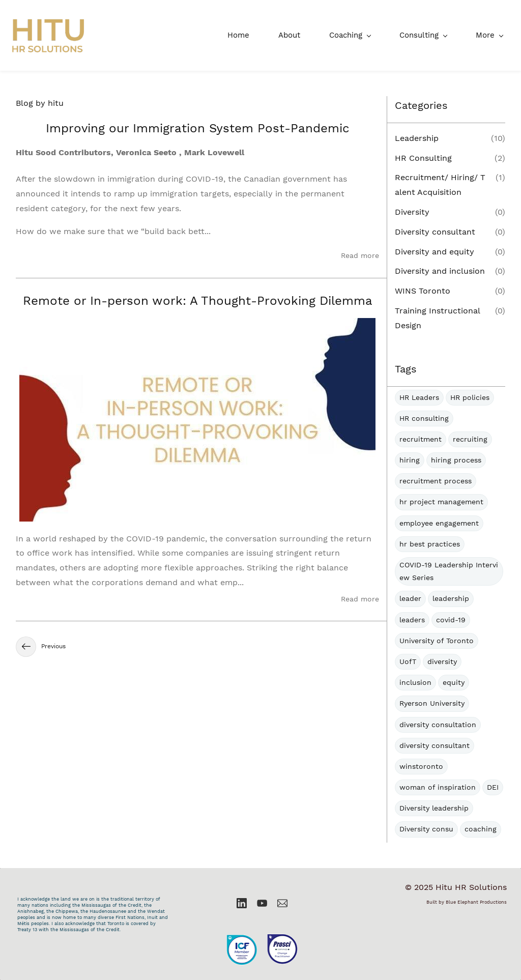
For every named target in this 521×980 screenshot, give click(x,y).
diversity (442, 661)
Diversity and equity (435, 252)
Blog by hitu (40, 103)
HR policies (470, 397)
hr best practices (430, 544)
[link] (262, 928)
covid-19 (451, 620)
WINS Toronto (423, 291)
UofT (408, 661)
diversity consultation (438, 725)
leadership (451, 599)
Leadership (417, 138)
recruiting (470, 439)
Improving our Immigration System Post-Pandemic (198, 128)
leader (410, 599)
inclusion (415, 682)
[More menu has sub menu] (491, 35)
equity (454, 682)
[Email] (282, 903)
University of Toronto (437, 641)
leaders (412, 620)
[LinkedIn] (242, 903)
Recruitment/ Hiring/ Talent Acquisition (440, 185)
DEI (493, 787)
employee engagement (439, 523)
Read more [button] (360, 256)
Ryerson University (432, 704)
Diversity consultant (435, 232)
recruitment (421, 439)
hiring (410, 460)
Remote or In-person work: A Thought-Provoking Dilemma (198, 301)
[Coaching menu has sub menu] (273, 35)
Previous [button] (41, 647)
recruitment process (436, 481)
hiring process (456, 460)
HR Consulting (423, 158)
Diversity (412, 212)
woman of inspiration (438, 787)
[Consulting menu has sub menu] (347, 35)
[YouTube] (262, 903)
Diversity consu (426, 829)
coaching (481, 829)
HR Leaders (419, 397)
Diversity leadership (434, 809)
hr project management (441, 502)
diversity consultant (435, 745)
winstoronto (421, 766)
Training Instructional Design (437, 318)
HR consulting (424, 418)
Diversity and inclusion (440, 271)
